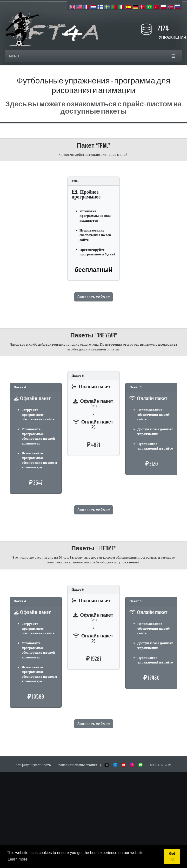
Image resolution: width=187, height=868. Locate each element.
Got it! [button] (172, 856)
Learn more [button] (18, 859)
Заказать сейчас (94, 297)
